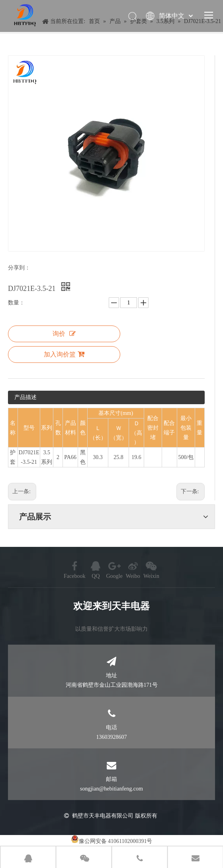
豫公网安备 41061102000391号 (116, 841)
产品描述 (25, 397)
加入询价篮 (64, 354)
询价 (64, 334)
